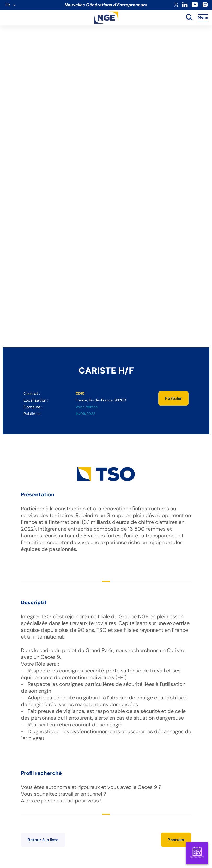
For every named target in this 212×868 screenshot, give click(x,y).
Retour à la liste (43, 840)
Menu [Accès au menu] (203, 17)
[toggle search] (189, 18)
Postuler (173, 398)
